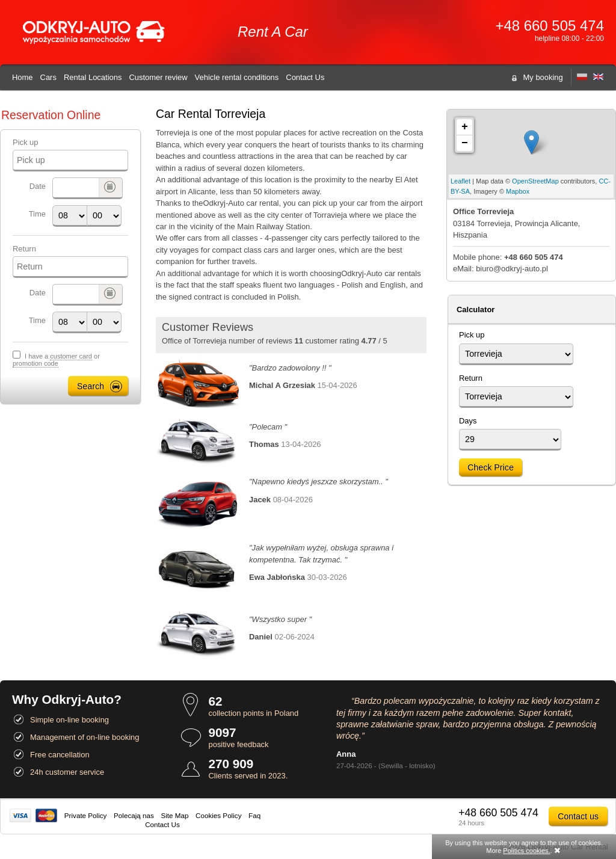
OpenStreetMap (535, 181)
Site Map (174, 815)
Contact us (578, 816)
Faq (254, 815)
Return (24, 249)
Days (468, 421)
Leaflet (460, 181)
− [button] (465, 143)
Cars (48, 77)
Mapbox (518, 191)
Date (38, 186)
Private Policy (86, 815)
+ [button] (465, 127)
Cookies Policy (218, 815)
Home (23, 77)
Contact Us (305, 77)
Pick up (25, 142)
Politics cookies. (526, 851)
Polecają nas (134, 815)
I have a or (56, 360)
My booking (543, 77)
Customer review (158, 77)
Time (37, 214)
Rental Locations (93, 77)
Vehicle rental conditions (237, 77)
